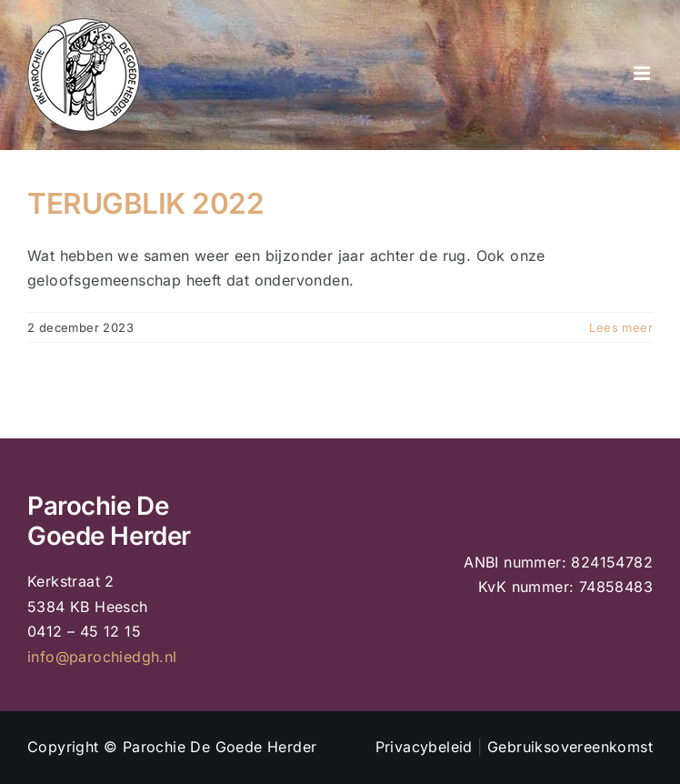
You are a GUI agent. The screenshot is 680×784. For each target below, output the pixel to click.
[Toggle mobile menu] (643, 73)
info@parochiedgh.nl (102, 657)
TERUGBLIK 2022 (145, 203)
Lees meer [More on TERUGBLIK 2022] (621, 327)
